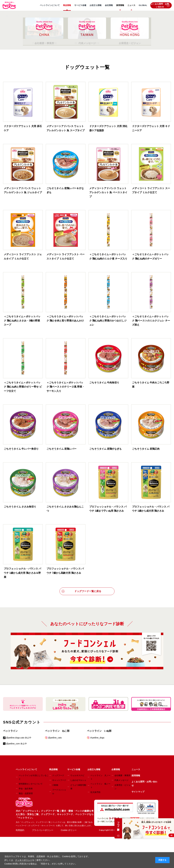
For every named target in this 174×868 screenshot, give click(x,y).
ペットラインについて (50, 5)
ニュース (131, 5)
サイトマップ (138, 792)
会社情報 (109, 5)
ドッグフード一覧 (22, 16)
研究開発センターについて (31, 784)
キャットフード (59, 780)
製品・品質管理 (26, 793)
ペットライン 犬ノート (100, 777)
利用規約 (20, 830)
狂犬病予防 (95, 792)
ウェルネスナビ (77, 775)
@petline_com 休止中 (16, 744)
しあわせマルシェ (78, 780)
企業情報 (116, 769)
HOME (6, 16)
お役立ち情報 (96, 5)
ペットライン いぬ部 (99, 731)
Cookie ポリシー (69, 830)
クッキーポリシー (24, 860)
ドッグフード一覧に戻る (81, 591)
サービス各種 (80, 5)
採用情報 (120, 5)
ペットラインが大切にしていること (34, 777)
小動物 (55, 785)
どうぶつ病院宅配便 (78, 787)
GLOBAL (143, 5)
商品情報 (67, 5)
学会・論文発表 (26, 789)
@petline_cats (55, 738)
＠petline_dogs (97, 738)
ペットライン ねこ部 (57, 731)
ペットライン (10, 731)
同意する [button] (162, 860)
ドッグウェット (41, 16)
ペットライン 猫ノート (100, 786)
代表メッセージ (121, 780)
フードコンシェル (59, 792)
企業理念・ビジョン (122, 787)
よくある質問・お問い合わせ (160, 5)
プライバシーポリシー (43, 830)
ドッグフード (58, 775)
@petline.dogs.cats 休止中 (19, 738)
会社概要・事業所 (122, 775)
